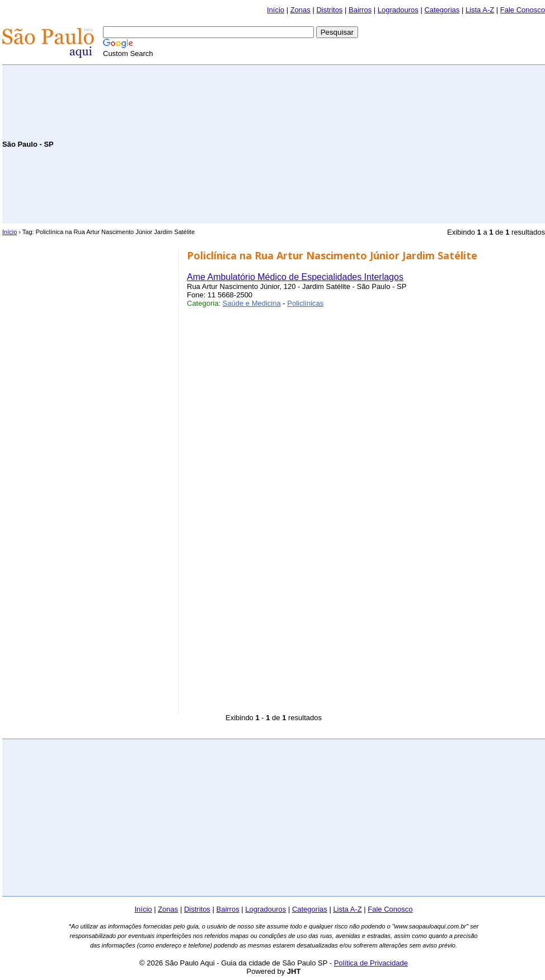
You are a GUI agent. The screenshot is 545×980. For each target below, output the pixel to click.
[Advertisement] (414, 143)
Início (276, 10)
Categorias (442, 10)
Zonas (300, 10)
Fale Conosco (523, 10)
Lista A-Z (480, 10)
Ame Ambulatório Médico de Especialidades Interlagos (295, 277)
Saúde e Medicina (252, 303)
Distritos (329, 10)
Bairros (360, 10)
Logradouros (398, 10)
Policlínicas (305, 303)
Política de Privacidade (371, 963)
